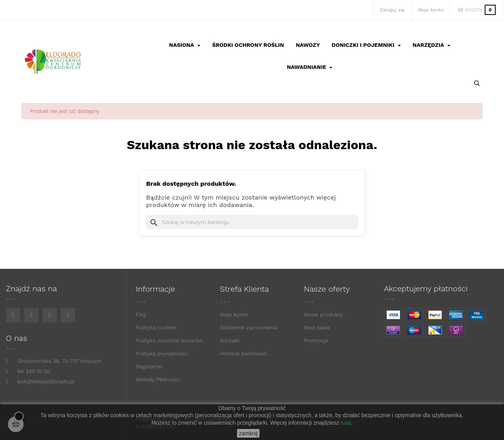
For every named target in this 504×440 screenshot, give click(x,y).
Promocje (316, 340)
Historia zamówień (244, 353)
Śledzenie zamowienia (248, 327)
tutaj (346, 423)
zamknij (248, 433)
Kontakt (230, 340)
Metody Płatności (158, 379)
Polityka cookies (156, 327)
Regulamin (149, 366)
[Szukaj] (252, 222)
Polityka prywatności (162, 353)
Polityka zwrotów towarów (170, 340)
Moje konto (234, 314)
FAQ (141, 314)
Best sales (317, 327)
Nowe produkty (323, 314)
